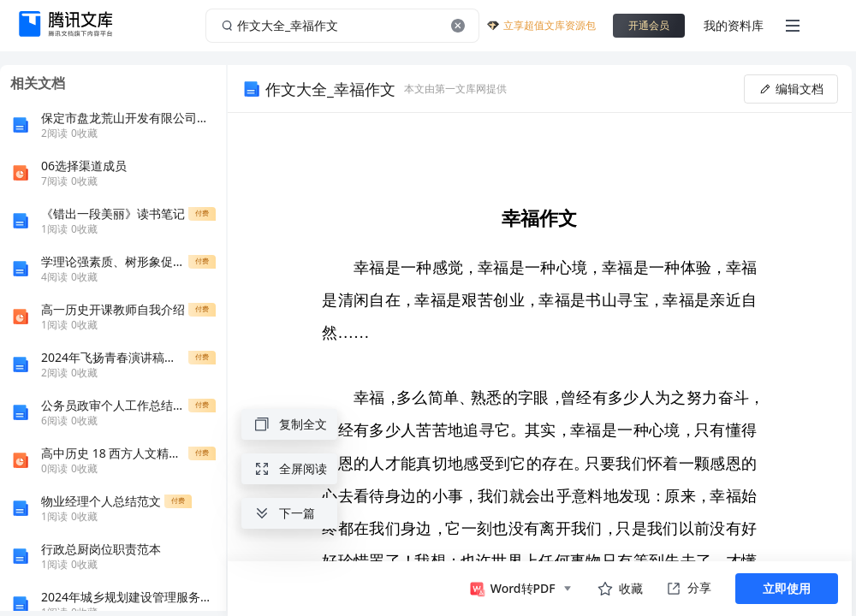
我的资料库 (734, 25)
